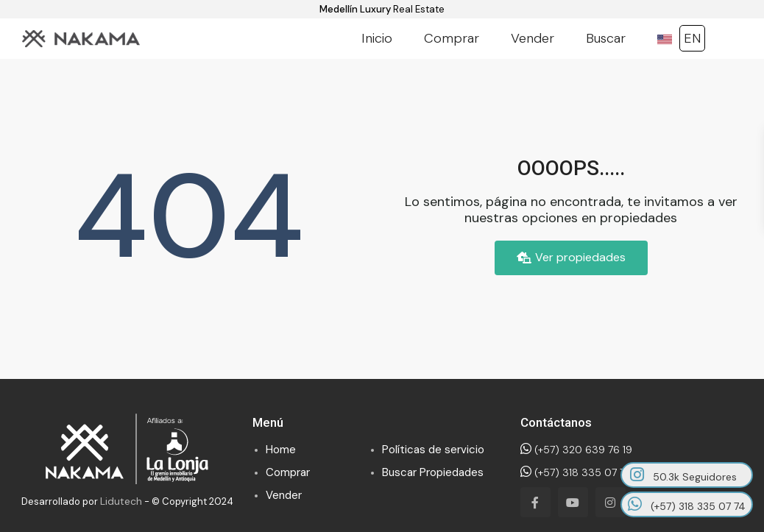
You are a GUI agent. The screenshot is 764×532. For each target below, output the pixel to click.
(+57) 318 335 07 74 (576, 472)
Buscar (606, 38)
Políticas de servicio (433, 450)
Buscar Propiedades (433, 472)
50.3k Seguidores (683, 475)
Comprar (452, 38)
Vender (533, 38)
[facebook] (535, 502)
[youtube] (573, 502)
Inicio (377, 38)
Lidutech (121, 501)
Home (281, 450)
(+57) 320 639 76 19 (576, 450)
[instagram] (611, 502)
